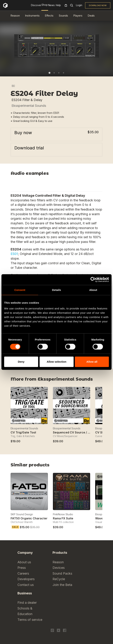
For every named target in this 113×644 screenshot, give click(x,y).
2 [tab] (54, 73)
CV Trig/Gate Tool (23, 432)
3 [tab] (59, 73)
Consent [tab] (20, 290)
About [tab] (93, 290)
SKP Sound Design (22, 514)
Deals (91, 16)
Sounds (63, 16)
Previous (91, 380)
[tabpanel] (56, 46)
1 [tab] (49, 73)
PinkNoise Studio (63, 514)
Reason (15, 16)
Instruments (32, 16)
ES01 (14, 254)
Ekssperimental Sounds (29, 106)
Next (100, 380)
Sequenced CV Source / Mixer (74, 432)
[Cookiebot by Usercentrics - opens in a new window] (93, 280)
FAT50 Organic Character (29, 518)
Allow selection (56, 362)
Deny (21, 362)
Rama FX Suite (63, 518)
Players (78, 16)
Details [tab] (56, 290)
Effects (49, 16)
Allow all (92, 362)
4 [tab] (64, 73)
